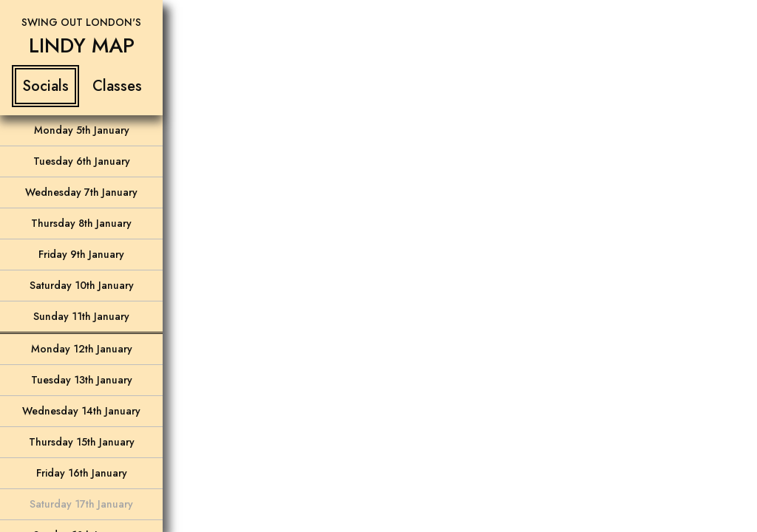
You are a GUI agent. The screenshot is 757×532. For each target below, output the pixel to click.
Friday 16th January (82, 473)
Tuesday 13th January (82, 380)
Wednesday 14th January (81, 411)
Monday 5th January (82, 130)
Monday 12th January (82, 349)
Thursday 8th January (81, 223)
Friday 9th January (81, 254)
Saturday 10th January (82, 285)
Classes (117, 86)
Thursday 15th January (82, 442)
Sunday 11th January (81, 316)
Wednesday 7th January (81, 192)
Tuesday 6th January (82, 161)
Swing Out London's (81, 22)
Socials (45, 86)
